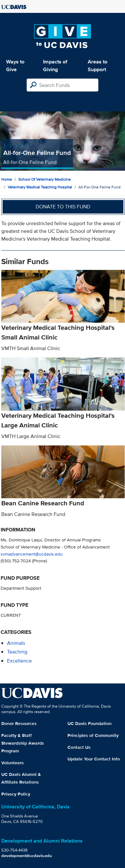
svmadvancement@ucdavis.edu (32, 554)
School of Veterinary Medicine (45, 179)
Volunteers (13, 763)
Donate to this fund (63, 207)
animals (16, 643)
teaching (17, 652)
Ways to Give (15, 66)
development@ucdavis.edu (27, 856)
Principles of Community (93, 735)
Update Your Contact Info (94, 759)
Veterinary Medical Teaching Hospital (40, 187)
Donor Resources (19, 723)
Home (7, 179)
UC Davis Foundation (89, 723)
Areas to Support (98, 66)
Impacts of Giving (55, 66)
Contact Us (79, 747)
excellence (19, 661)
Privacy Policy (16, 794)
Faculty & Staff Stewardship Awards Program (23, 743)
